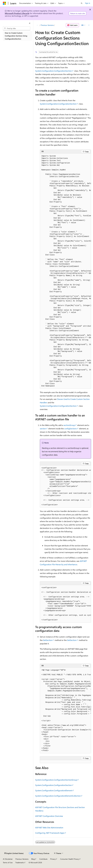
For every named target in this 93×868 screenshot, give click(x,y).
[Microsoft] (4, 3)
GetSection (48, 640)
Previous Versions (47, 25)
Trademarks (20, 862)
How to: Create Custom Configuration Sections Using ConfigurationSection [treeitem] (16, 36)
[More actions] (89, 25)
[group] (65, 271)
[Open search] (82, 3)
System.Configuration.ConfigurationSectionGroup (56, 780)
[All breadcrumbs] (37, 25)
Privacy (53, 859)
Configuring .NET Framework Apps (50, 833)
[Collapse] (30, 23)
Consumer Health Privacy (70, 859)
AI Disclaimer (8, 859)
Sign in (88, 3)
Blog (33, 859)
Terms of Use (8, 862)
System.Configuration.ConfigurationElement (54, 790)
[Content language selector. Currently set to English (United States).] (14, 853)
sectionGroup (69, 425)
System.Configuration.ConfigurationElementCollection (58, 796)
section (43, 428)
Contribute (43, 859)
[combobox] (17, 28)
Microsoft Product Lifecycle (17, 13)
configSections (70, 428)
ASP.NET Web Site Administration (49, 827)
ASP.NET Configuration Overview (49, 816)
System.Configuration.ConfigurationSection (53, 71)
